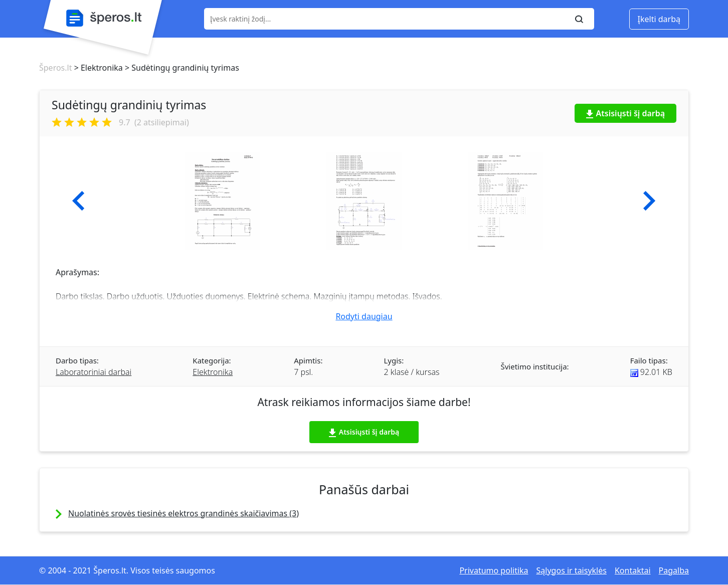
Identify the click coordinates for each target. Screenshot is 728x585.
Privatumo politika (494, 570)
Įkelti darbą (659, 19)
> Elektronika (97, 68)
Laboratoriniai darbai (94, 372)
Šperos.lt (55, 68)
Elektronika (213, 372)
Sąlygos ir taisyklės (572, 570)
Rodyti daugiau (364, 316)
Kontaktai (633, 570)
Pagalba (674, 570)
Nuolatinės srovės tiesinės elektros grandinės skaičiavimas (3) (184, 513)
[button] (78, 201)
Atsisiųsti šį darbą (626, 113)
